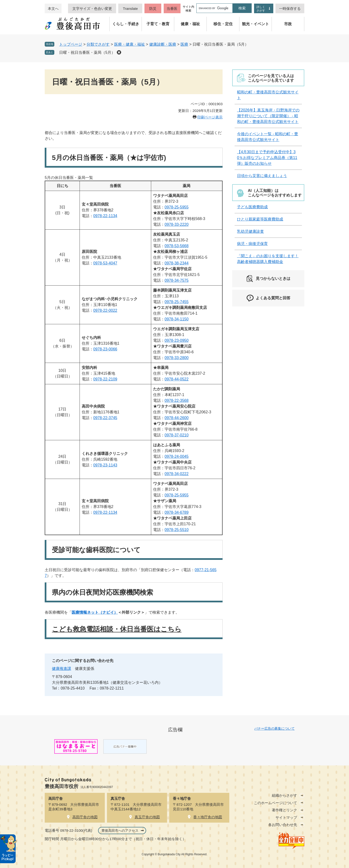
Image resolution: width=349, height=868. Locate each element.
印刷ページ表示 (210, 117)
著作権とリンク (284, 810)
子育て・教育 (158, 24)
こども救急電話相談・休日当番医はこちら (117, 629)
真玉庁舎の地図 (147, 817)
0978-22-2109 (105, 379)
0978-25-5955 (177, 207)
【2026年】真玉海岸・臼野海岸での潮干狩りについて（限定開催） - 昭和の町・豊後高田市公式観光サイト (268, 116)
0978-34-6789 (177, 512)
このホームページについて (275, 803)
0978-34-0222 (177, 474)
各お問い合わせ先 (283, 825)
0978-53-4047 (105, 263)
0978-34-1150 (177, 319)
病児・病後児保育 (252, 244)
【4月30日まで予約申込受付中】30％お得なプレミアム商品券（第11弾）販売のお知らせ (267, 158)
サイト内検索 (188, 9)
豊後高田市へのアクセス (120, 831)
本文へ (53, 9)
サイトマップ (286, 817)
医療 (184, 44)
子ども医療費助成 (252, 207)
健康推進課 (62, 669)
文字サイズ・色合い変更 (92, 9)
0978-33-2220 (177, 224)
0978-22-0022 (105, 310)
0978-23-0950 (177, 340)
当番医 (172, 9)
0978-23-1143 (105, 465)
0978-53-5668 (177, 246)
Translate (130, 9)
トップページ (71, 44)
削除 (119, 52)
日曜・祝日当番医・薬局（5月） (87, 52)
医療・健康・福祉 (130, 44)
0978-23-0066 (105, 349)
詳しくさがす (261, 9)
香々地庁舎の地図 (208, 817)
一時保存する (290, 9)
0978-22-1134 (105, 216)
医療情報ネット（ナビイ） (95, 612)
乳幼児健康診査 (250, 231)
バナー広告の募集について (274, 728)
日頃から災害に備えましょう (262, 176)
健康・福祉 (190, 24)
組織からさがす (284, 795)
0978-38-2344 (177, 263)
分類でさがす (98, 44)
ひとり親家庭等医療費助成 (260, 219)
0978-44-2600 (177, 418)
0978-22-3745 (105, 418)
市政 (288, 24)
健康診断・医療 (163, 44)
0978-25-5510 (177, 530)
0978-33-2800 (177, 358)
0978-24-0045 (177, 456)
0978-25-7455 (177, 302)
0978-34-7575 (177, 280)
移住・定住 (223, 24)
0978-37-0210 (177, 435)
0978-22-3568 (177, 400)
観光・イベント (256, 24)
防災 (153, 9)
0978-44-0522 (177, 379)
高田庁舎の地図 (85, 817)
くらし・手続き (126, 24)
